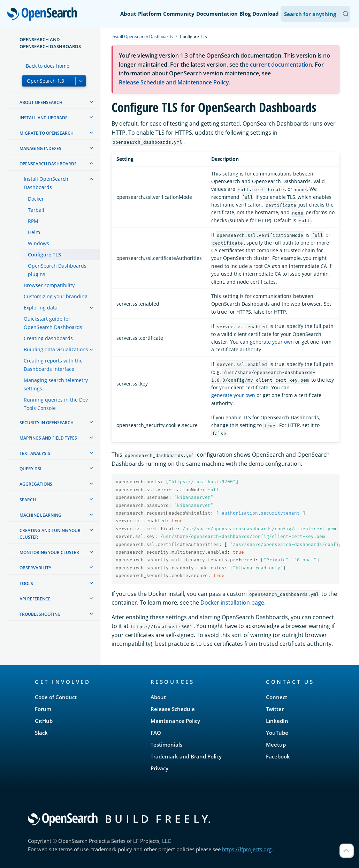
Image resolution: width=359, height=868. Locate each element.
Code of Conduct (56, 697)
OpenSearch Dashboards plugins (57, 270)
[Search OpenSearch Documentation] (315, 14)
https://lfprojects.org (247, 849)
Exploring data (41, 308)
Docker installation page (232, 603)
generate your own (272, 342)
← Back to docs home (44, 66)
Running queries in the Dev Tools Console (56, 404)
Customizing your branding (56, 296)
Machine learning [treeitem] (40, 515)
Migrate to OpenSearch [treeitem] (47, 133)
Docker (36, 199)
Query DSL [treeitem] (31, 469)
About (128, 14)
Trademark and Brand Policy (186, 756)
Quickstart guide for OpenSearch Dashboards (53, 323)
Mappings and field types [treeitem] (48, 438)
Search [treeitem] (28, 500)
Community (179, 14)
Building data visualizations (56, 349)
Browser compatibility (49, 285)
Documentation (217, 14)
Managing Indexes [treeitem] (40, 148)
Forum (43, 709)
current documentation (281, 65)
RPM (33, 221)
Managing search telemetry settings (56, 384)
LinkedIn (277, 721)
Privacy (159, 768)
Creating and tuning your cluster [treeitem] (50, 534)
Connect (277, 697)
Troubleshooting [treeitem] (40, 614)
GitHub (44, 721)
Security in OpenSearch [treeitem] (47, 423)
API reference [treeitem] (35, 599)
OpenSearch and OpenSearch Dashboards (50, 43)
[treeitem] (91, 102)
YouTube (277, 733)
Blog (245, 14)
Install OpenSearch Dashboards (46, 183)
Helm (34, 232)
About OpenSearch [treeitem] (41, 102)
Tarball (36, 210)
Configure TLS (44, 255)
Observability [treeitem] (35, 568)
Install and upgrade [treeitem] (44, 118)
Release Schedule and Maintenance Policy (174, 82)
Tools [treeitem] (26, 583)
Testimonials (166, 744)
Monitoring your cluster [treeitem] (49, 552)
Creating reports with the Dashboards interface (53, 365)
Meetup (276, 744)
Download (266, 14)
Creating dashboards (48, 338)
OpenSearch (44, 15)
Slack (41, 733)
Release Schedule (173, 709)
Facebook (278, 756)
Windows (39, 243)
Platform (150, 14)
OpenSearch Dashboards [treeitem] (48, 164)
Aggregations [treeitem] (36, 484)
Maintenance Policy (175, 721)
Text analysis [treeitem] (35, 453)
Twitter (275, 709)
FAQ (156, 733)
